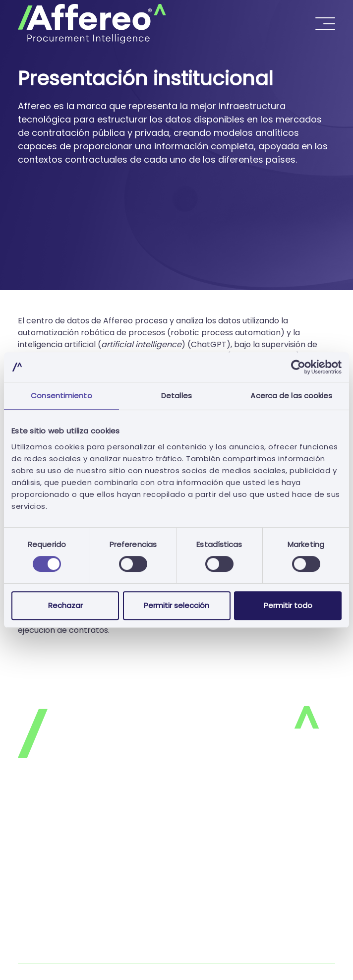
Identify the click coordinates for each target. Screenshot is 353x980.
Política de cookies (54, 835)
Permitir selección (176, 605)
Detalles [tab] (176, 396)
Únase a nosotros (52, 895)
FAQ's (29, 875)
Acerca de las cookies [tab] (291, 396)
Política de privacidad (60, 816)
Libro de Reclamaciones (64, 957)
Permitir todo (288, 605)
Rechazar (65, 605)
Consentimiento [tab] (61, 396)
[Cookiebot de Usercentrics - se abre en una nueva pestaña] (298, 367)
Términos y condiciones (64, 855)
